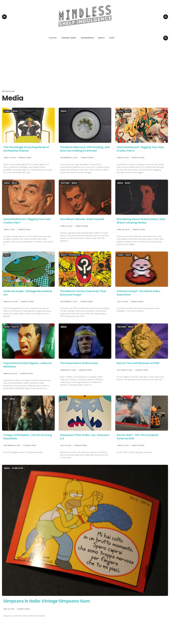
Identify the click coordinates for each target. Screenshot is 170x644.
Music (128, 112)
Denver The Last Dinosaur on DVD (138, 364)
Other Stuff (17, 469)
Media (15, 112)
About (101, 38)
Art (6, 400)
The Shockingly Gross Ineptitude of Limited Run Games (26, 150)
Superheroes (87, 38)
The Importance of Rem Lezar (79, 364)
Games (7, 112)
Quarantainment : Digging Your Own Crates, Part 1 (27, 222)
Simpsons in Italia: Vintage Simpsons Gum (48, 602)
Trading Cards (69, 38)
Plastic (53, 38)
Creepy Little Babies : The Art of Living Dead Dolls (28, 437)
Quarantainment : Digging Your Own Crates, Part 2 (140, 150)
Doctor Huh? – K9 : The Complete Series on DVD (138, 437)
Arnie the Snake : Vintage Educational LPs (28, 294)
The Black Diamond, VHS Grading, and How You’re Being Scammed (85, 150)
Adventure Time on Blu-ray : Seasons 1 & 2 (85, 437)
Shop (112, 38)
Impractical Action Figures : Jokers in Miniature (27, 365)
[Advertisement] (85, 66)
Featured (65, 184)
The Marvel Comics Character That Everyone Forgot (83, 294)
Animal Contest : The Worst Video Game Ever (138, 294)
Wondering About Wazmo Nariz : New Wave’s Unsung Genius (141, 222)
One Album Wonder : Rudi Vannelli (82, 220)
